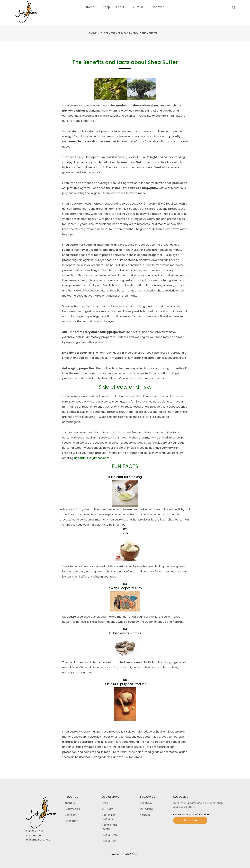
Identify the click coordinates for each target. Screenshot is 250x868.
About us (70, 803)
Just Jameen (34, 836)
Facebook (146, 803)
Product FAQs (110, 835)
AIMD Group (132, 854)
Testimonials (72, 809)
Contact (70, 815)
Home (93, 33)
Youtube (145, 815)
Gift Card (108, 809)
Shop (105, 803)
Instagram (146, 809)
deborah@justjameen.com (92, 458)
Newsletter (71, 821)
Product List (109, 841)
